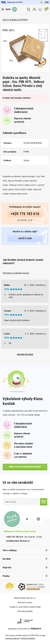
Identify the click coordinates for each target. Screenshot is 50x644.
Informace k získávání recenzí (16, 273)
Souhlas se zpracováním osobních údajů (25, 607)
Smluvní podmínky (28, 638)
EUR (47, 2)
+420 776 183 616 (25, 214)
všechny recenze (25, 355)
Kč (42, 2)
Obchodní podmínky (25, 611)
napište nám (25, 238)
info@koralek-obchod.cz (18, 541)
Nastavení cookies (25, 602)
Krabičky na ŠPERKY (19, 20)
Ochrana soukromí (12, 638)
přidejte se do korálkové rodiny (25, 467)
